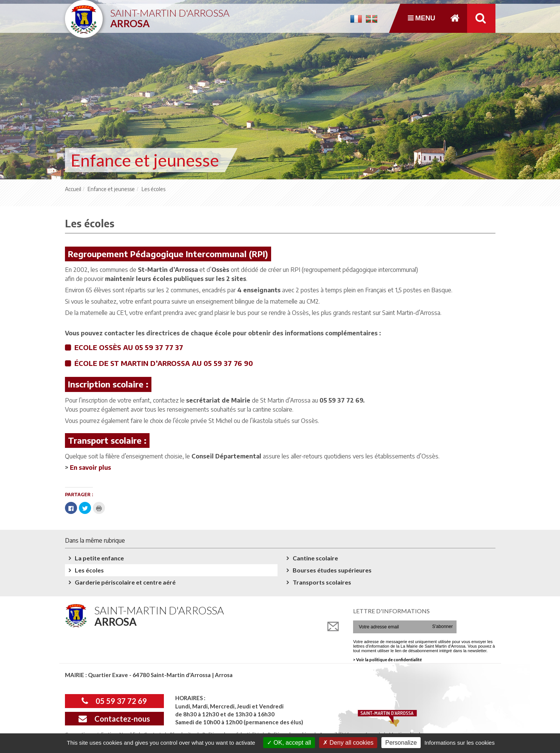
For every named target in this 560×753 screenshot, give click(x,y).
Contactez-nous (114, 719)
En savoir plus (90, 468)
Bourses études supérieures (332, 570)
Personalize (401, 743)
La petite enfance (99, 558)
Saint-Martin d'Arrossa (170, 15)
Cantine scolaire (315, 558)
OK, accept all (289, 743)
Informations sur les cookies (460, 743)
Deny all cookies (348, 743)
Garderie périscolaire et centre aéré (125, 582)
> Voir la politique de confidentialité (387, 660)
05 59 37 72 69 (114, 701)
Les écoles (89, 570)
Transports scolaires (322, 582)
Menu (422, 18)
